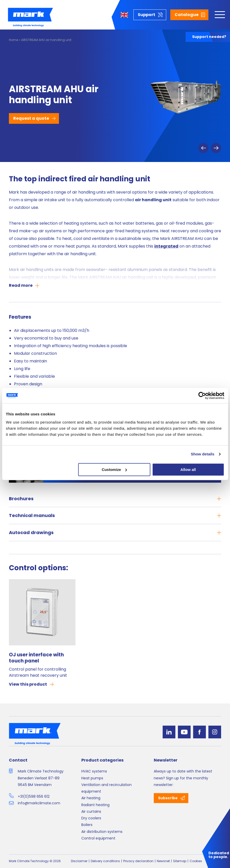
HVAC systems (94, 771)
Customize (114, 470)
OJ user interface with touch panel (36, 658)
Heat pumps (92, 778)
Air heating (91, 798)
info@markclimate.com (39, 803)
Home (13, 40)
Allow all (188, 470)
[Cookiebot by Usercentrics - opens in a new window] (202, 396)
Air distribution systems (102, 832)
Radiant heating (95, 805)
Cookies (196, 861)
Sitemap (180, 861)
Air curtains (91, 811)
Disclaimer (79, 861)
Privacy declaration (138, 861)
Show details (203, 454)
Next (216, 148)
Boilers (87, 825)
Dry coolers (91, 818)
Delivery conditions (105, 861)
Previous (203, 148)
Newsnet (163, 861)
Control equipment (98, 838)
